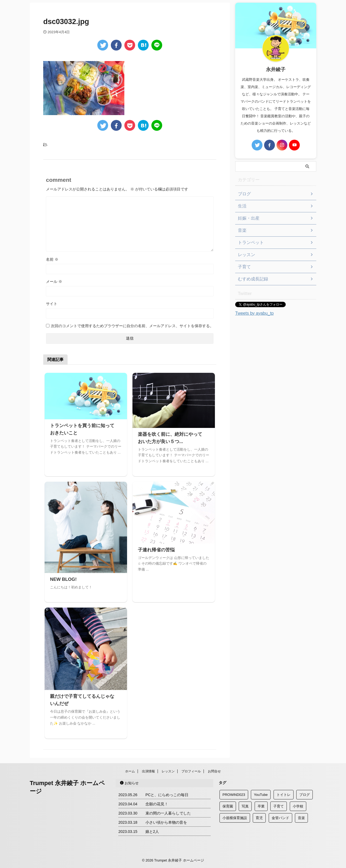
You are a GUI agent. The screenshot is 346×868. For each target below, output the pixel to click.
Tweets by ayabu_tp (254, 313)
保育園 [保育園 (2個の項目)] (228, 806)
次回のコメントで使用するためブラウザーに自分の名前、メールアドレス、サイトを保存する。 (132, 326)
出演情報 (148, 771)
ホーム (130, 771)
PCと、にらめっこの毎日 (167, 795)
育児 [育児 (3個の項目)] (259, 818)
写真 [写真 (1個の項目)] (245, 806)
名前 (52, 259)
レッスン (168, 771)
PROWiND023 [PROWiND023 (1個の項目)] (234, 795)
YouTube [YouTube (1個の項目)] (261, 795)
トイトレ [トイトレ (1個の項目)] (284, 795)
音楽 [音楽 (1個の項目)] (301, 818)
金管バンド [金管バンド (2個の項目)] (280, 818)
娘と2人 (152, 832)
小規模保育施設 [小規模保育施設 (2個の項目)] (235, 818)
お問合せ (214, 771)
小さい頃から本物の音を (166, 822)
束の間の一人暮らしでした (168, 813)
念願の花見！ (157, 804)
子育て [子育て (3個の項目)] (279, 806)
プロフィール (191, 771)
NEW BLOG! (63, 579)
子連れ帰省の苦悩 (155, 550)
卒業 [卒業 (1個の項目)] (261, 806)
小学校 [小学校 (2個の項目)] (298, 806)
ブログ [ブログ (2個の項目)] (305, 795)
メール (54, 281)
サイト (52, 304)
